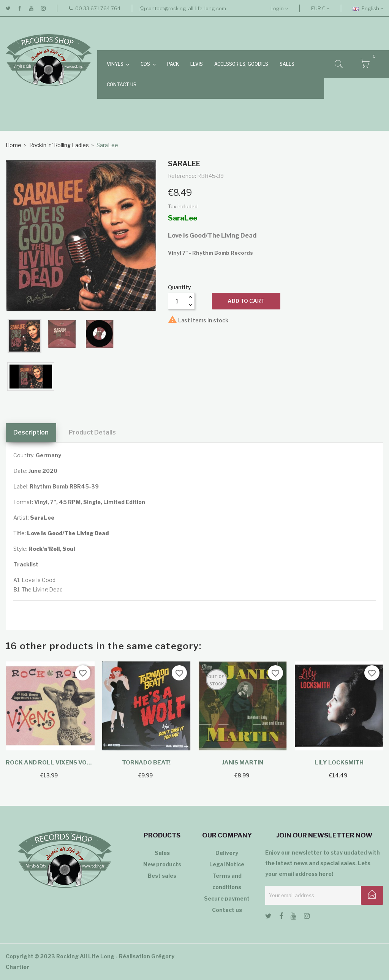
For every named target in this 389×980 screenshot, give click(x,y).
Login (279, 8)
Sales (162, 853)
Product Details (92, 432)
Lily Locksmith (339, 763)
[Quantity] (177, 301)
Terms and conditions (227, 881)
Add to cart (246, 301)
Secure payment (227, 898)
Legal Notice (227, 864)
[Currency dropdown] (320, 8)
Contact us (227, 910)
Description (31, 432)
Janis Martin (243, 763)
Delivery (227, 853)
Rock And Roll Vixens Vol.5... (50, 763)
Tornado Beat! (146, 763)
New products (162, 864)
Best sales (162, 876)
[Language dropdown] (368, 8)
